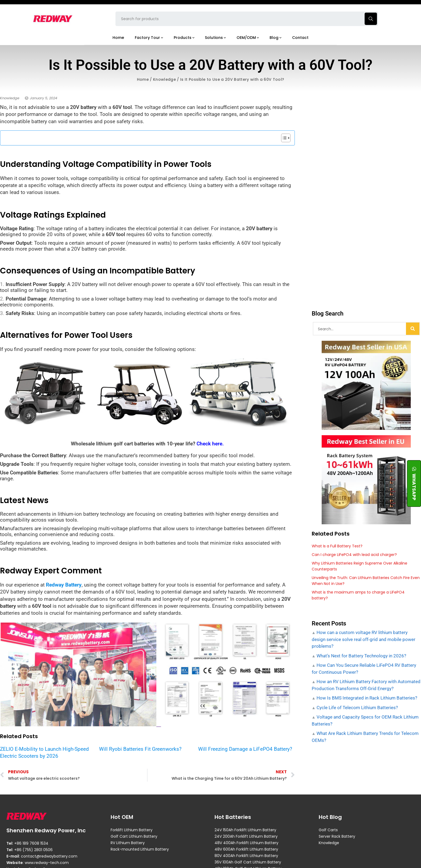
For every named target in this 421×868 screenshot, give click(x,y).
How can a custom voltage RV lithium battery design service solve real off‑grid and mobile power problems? (364, 639)
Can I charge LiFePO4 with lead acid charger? (354, 555)
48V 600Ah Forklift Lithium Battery (246, 849)
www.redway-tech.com (47, 863)
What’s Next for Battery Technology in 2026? (361, 656)
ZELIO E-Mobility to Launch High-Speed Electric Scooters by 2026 (44, 752)
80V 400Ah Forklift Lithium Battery (246, 856)
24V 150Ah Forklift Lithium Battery (245, 830)
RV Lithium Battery (128, 843)
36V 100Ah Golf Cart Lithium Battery (248, 862)
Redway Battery (64, 585)
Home (143, 79)
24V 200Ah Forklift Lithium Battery (246, 836)
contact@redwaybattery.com (49, 856)
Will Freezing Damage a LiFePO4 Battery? (245, 749)
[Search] (413, 329)
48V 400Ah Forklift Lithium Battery (246, 843)
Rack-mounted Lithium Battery (140, 849)
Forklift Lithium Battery (132, 830)
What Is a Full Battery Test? (337, 546)
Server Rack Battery (337, 836)
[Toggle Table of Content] (283, 138)
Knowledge (164, 79)
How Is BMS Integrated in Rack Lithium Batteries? (366, 698)
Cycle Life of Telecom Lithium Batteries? (357, 708)
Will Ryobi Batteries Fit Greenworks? (140, 749)
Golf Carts (328, 830)
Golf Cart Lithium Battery (134, 836)
